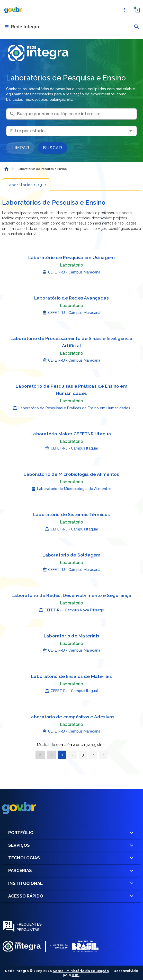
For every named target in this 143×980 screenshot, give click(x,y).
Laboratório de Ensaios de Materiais (71, 676)
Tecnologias (71, 858)
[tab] (26, 185)
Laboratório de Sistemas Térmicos (71, 514)
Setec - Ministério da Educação (81, 971)
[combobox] (71, 131)
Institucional (71, 883)
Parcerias (71, 871)
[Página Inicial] (6, 169)
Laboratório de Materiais (71, 636)
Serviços (71, 845)
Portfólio (71, 833)
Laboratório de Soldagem (71, 555)
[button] (125, 10)
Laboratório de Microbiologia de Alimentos (71, 474)
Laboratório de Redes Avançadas (72, 298)
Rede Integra (25, 27)
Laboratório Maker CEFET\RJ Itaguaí (71, 434)
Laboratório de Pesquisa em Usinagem (72, 257)
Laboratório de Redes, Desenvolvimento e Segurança (71, 595)
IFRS (76, 975)
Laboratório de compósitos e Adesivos (72, 717)
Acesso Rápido (71, 896)
